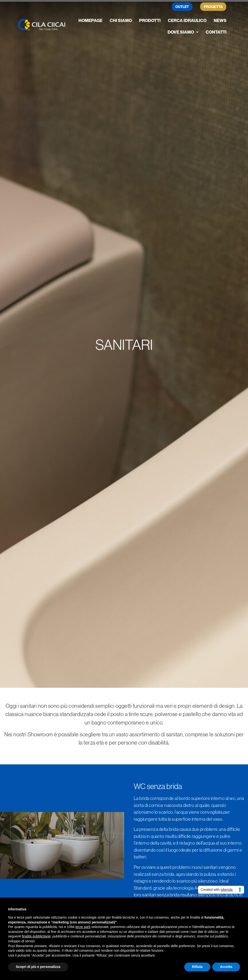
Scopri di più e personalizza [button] (38, 967)
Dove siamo (183, 32)
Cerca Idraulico (187, 20)
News (220, 20)
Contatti (216, 32)
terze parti (83, 927)
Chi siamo (121, 20)
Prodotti (150, 20)
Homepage (90, 20)
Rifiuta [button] (197, 967)
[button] (183, 32)
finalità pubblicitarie (36, 936)
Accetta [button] (226, 967)
